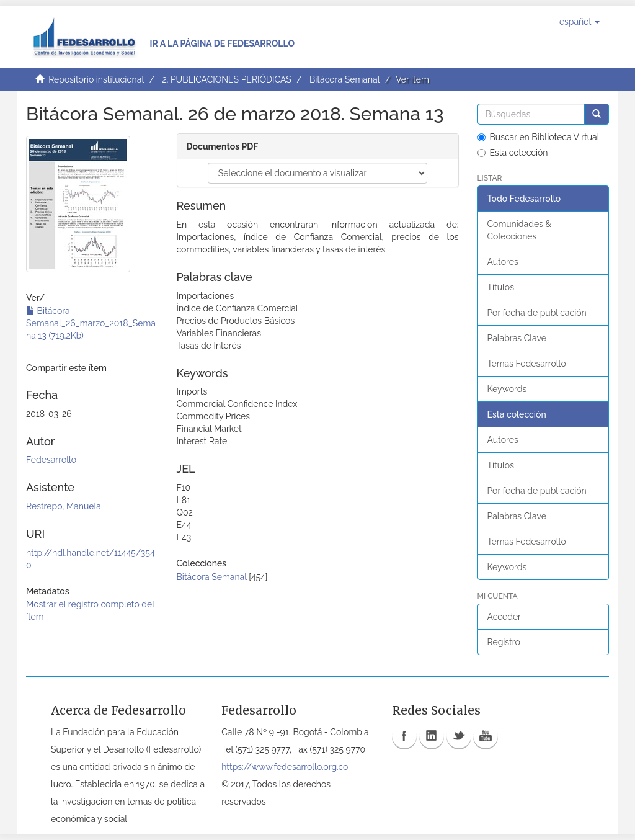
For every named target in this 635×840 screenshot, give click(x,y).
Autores (503, 262)
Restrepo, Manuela (64, 506)
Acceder (504, 617)
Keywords (507, 389)
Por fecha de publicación (537, 313)
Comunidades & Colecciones (519, 230)
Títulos (501, 287)
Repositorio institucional (96, 79)
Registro (504, 642)
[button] (579, 22)
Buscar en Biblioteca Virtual (539, 137)
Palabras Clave (517, 338)
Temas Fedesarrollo (527, 364)
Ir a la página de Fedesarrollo (222, 43)
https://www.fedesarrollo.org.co (285, 767)
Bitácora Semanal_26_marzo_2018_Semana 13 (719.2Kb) (91, 323)
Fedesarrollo (51, 460)
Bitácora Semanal (345, 79)
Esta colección (513, 153)
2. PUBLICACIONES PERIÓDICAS (226, 79)
